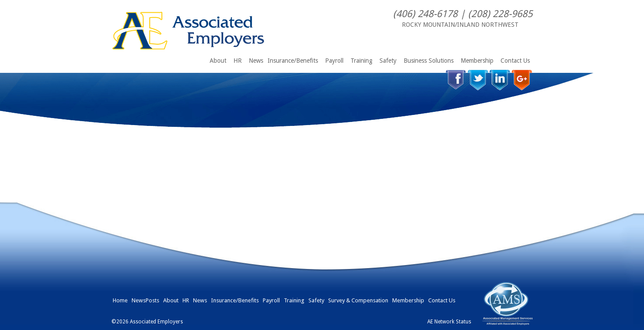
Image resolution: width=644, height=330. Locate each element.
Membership (477, 61)
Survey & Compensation (358, 300)
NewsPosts (145, 300)
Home (120, 300)
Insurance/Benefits (293, 61)
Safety (388, 61)
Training (361, 61)
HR (238, 61)
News (256, 61)
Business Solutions (429, 61)
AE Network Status (449, 322)
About (218, 61)
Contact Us (515, 61)
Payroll (334, 61)
